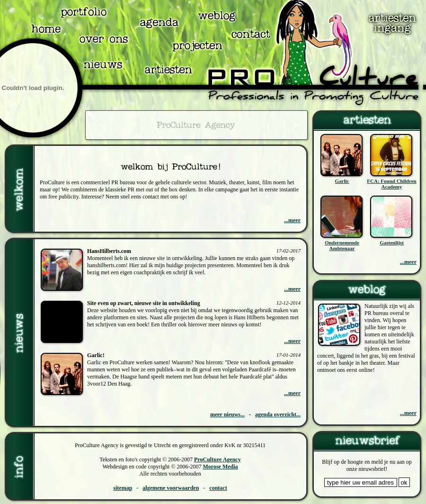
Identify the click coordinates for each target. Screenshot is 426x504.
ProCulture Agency (217, 459)
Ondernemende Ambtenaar (342, 245)
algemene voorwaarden (171, 488)
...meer (292, 220)
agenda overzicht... (278, 414)
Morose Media (221, 467)
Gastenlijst (392, 243)
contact (218, 488)
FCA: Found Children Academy (391, 184)
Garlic (342, 181)
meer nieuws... (227, 414)
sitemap (123, 488)
